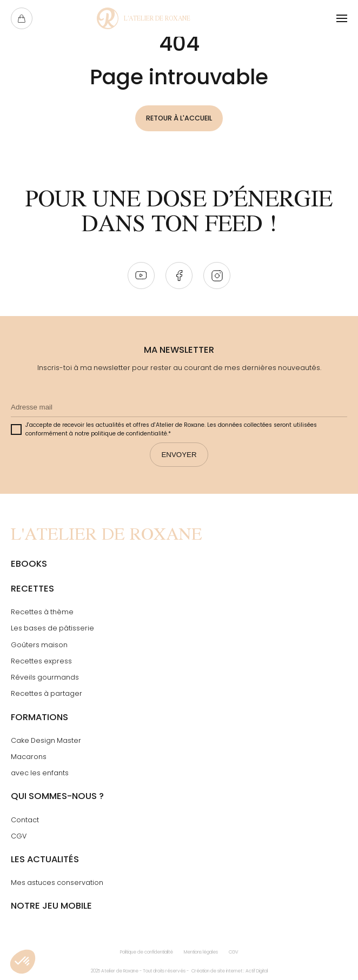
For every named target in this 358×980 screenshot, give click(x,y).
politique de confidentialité (129, 434)
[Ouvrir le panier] (22, 18)
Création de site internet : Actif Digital (230, 971)
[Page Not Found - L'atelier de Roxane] (144, 18)
